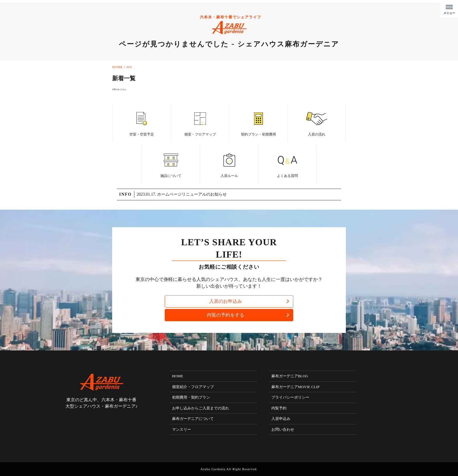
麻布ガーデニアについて (193, 419)
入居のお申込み (225, 301)
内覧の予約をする (225, 315)
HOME (178, 376)
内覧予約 (279, 408)
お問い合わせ (283, 429)
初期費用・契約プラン (191, 397)
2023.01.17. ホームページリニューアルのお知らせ (182, 194)
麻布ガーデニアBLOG (290, 376)
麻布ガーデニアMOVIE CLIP (295, 387)
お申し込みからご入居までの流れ (201, 408)
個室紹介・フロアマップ (193, 387)
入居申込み (281, 419)
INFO (125, 194)
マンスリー (182, 429)
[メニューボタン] (449, 9)
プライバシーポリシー (290, 397)
